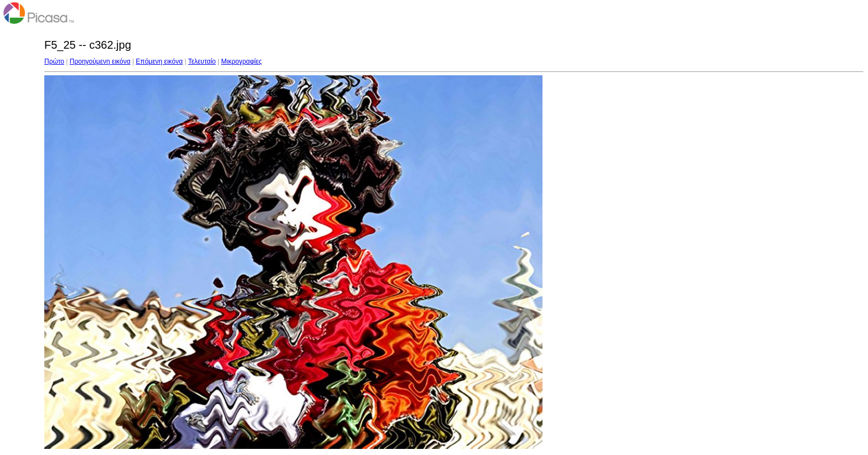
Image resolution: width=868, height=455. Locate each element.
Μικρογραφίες (242, 61)
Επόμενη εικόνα (159, 61)
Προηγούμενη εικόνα (100, 61)
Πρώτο (54, 61)
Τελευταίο (202, 61)
